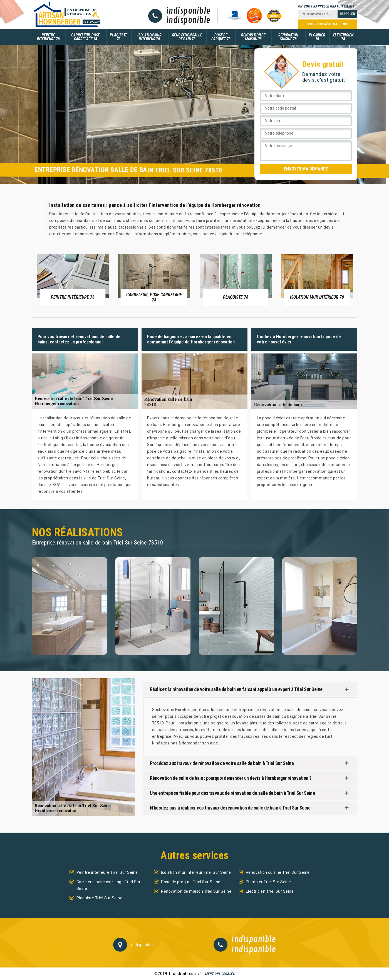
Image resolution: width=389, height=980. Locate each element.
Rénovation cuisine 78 (288, 37)
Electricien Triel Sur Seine (270, 891)
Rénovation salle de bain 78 (187, 37)
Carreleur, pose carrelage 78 (85, 37)
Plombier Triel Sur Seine (268, 882)
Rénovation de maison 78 (253, 37)
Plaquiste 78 (118, 37)
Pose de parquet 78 (221, 37)
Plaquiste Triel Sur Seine (100, 898)
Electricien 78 (343, 37)
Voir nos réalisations (328, 24)
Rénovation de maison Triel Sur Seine (196, 891)
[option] (73, 279)
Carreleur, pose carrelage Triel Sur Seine (109, 885)
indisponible (188, 11)
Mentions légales (220, 974)
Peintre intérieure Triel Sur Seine (107, 872)
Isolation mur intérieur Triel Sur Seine (196, 872)
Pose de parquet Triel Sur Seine (191, 882)
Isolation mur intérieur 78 (149, 37)
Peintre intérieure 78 (48, 37)
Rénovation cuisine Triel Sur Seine (278, 872)
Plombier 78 (317, 37)
